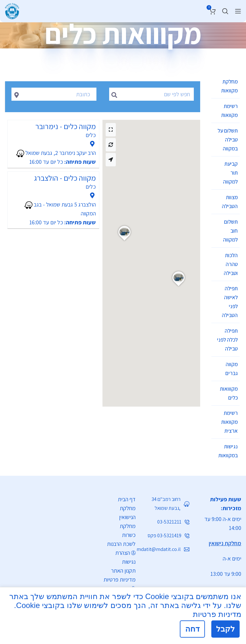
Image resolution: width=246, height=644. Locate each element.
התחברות (120, 548)
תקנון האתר (123, 530)
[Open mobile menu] (238, 11)
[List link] (121, 573)
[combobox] (54, 94)
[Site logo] (12, 10)
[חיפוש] (225, 11)
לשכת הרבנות (121, 504)
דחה (192, 629)
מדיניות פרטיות (119, 539)
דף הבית (127, 459)
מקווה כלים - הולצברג (65, 178)
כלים (91, 135)
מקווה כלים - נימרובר (66, 126)
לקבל (225, 629)
